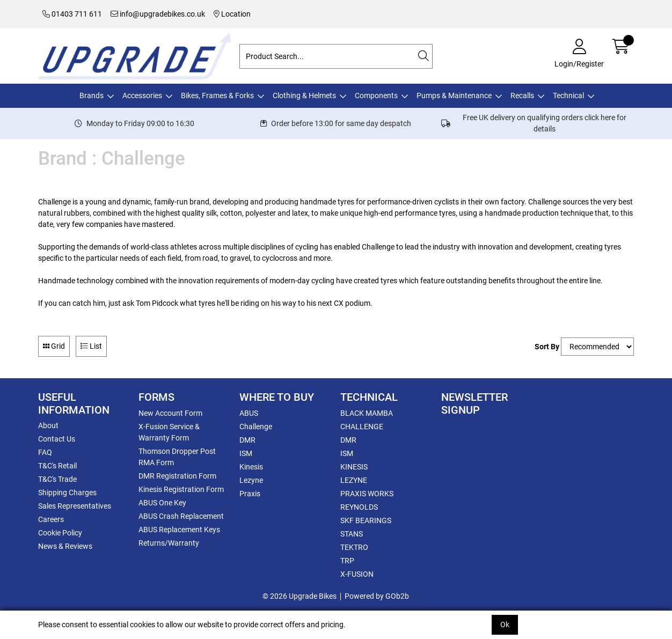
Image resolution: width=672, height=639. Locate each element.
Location (232, 14)
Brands (92, 96)
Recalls (522, 96)
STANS (352, 534)
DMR (247, 440)
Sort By (547, 347)
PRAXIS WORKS (367, 494)
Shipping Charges (67, 493)
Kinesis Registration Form (181, 489)
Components (376, 96)
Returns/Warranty (169, 543)
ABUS (249, 413)
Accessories (142, 96)
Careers (51, 519)
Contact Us (57, 439)
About (48, 425)
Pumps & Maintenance (454, 96)
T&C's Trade (57, 479)
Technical (568, 96)
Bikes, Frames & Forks (217, 96)
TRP (347, 561)
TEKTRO (354, 547)
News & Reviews (65, 546)
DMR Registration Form (177, 476)
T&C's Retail (57, 466)
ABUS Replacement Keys (179, 530)
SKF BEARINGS (366, 520)
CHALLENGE (362, 427)
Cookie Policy (60, 533)
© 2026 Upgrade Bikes (300, 596)
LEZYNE (354, 480)
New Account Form (170, 413)
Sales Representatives (75, 506)
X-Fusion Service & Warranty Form (169, 432)
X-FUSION (357, 574)
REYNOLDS (359, 507)
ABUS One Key (162, 503)
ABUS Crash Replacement (181, 516)
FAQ (45, 452)
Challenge (256, 427)
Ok (505, 625)
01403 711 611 (72, 14)
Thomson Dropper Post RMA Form (177, 457)
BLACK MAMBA (367, 413)
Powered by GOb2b (377, 596)
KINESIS (354, 467)
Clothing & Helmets (304, 96)
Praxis (250, 494)
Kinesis (251, 467)
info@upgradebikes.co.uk (158, 14)
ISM (246, 453)
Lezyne (251, 480)
